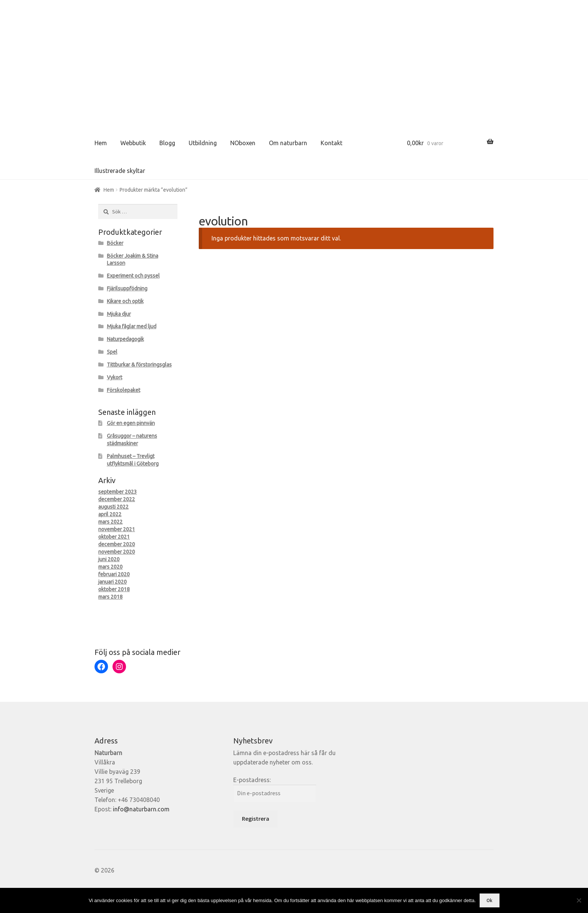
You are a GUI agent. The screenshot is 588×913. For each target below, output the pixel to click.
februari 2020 (114, 574)
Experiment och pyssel (133, 276)
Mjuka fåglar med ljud (132, 326)
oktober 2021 (114, 537)
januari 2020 (112, 582)
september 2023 (118, 492)
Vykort (115, 377)
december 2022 (117, 499)
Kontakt (331, 143)
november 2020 (117, 552)
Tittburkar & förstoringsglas (139, 365)
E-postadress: (252, 780)
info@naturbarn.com (141, 809)
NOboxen (243, 143)
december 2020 (117, 544)
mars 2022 (110, 522)
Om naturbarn (288, 143)
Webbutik (133, 143)
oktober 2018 (114, 589)
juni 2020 (109, 559)
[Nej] (579, 900)
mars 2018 (110, 597)
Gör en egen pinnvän (131, 423)
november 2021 (117, 529)
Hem (101, 143)
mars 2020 (110, 567)
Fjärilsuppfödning (127, 288)
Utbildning (203, 143)
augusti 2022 (113, 507)
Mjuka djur (119, 314)
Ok (489, 900)
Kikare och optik (125, 301)
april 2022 (110, 514)
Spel (112, 352)
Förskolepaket (124, 390)
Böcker (115, 243)
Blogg (167, 143)
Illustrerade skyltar (120, 171)
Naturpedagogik (125, 339)
